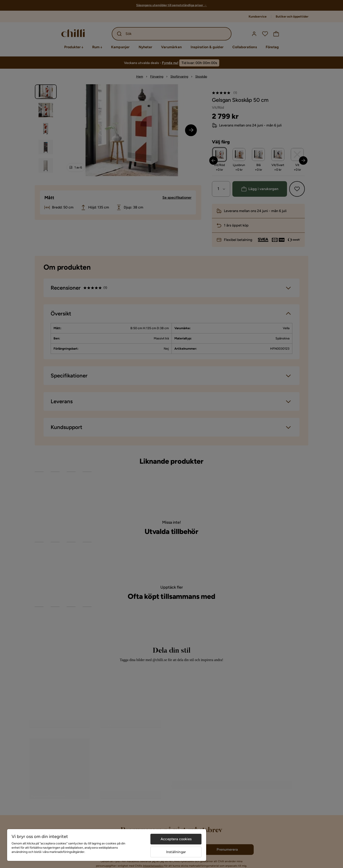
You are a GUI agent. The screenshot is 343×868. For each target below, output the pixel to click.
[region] (107, 845)
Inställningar (176, 852)
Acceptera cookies (176, 839)
